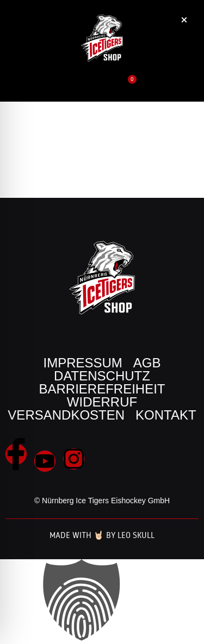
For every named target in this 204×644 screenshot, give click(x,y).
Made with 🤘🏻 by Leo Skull (102, 535)
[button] (170, 90)
